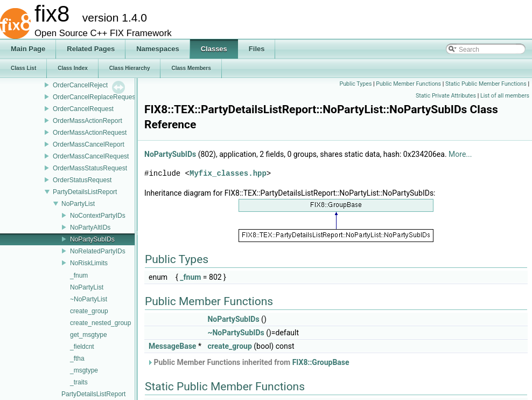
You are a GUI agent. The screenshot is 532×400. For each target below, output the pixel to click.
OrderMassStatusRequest (90, 168)
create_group (89, 311)
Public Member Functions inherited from (248, 362)
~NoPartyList (89, 299)
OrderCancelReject (80, 85)
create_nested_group (100, 323)
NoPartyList (78, 204)
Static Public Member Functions (486, 84)
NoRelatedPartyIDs (98, 251)
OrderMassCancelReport (89, 144)
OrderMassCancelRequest (91, 156)
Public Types (355, 84)
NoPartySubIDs (92, 239)
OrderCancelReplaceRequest (95, 97)
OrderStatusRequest (82, 180)
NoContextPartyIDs (98, 216)
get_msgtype (89, 335)
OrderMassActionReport (87, 121)
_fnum (79, 275)
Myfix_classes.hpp (228, 173)
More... (460, 154)
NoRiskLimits (89, 263)
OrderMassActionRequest (90, 133)
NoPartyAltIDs (90, 227)
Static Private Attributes (446, 96)
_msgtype (84, 370)
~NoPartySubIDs (236, 333)
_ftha (77, 358)
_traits (79, 382)
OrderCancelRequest (83, 109)
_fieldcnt (82, 347)
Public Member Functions (408, 84)
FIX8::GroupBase (321, 362)
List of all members (505, 96)
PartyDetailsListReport (85, 192)
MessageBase (172, 346)
